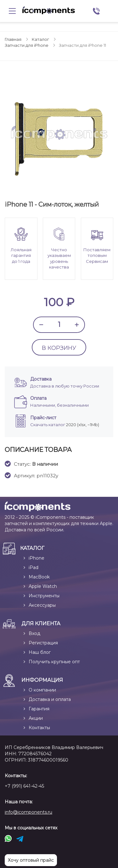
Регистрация (43, 643)
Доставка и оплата (50, 699)
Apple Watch (43, 586)
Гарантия (39, 709)
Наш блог (40, 652)
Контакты (39, 728)
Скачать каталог (48, 425)
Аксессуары (42, 605)
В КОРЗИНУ (59, 348)
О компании (42, 690)
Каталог (40, 39)
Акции (36, 718)
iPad (34, 567)
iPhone (37, 558)
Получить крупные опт (54, 662)
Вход (34, 633)
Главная (13, 39)
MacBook (39, 577)
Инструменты (44, 596)
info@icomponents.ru (28, 812)
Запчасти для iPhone (27, 45)
